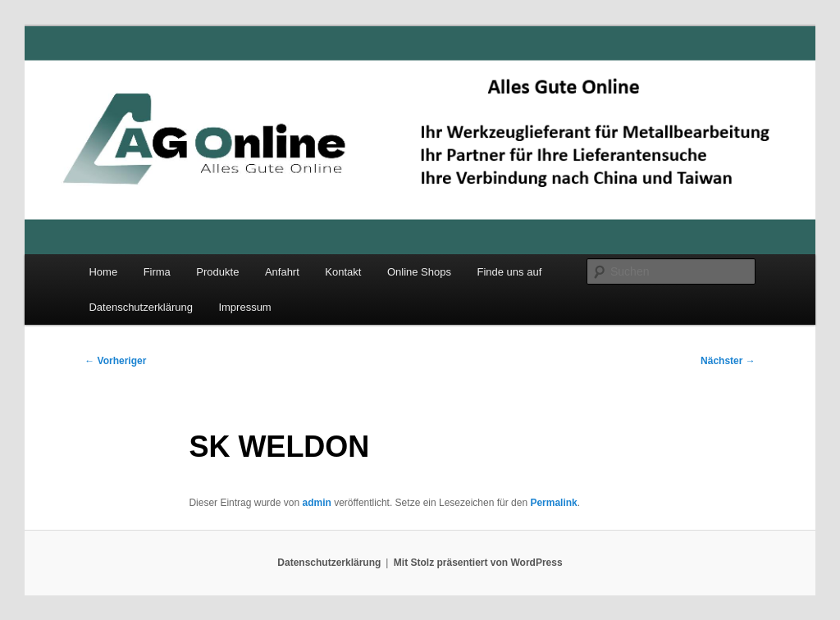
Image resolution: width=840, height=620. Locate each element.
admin (316, 503)
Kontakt (343, 272)
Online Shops (419, 272)
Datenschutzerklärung (140, 307)
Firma (157, 272)
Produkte (217, 272)
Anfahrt (282, 272)
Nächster (728, 361)
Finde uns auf (509, 272)
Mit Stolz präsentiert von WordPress (478, 563)
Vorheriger (115, 361)
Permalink (553, 503)
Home (103, 272)
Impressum (244, 307)
